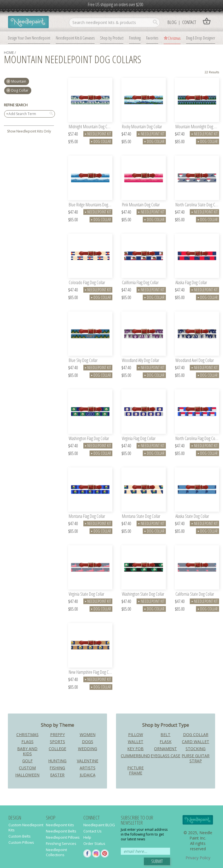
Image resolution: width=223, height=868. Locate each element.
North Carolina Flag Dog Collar (197, 439)
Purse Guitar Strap (196, 758)
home (9, 53)
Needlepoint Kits (60, 825)
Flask (166, 742)
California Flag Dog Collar (140, 283)
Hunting (57, 761)
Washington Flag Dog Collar (89, 439)
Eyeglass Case (165, 756)
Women (88, 735)
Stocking (196, 749)
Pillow (136, 735)
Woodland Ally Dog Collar (141, 361)
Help (87, 837)
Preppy (57, 735)
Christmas (174, 38)
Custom (27, 768)
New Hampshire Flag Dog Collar (91, 672)
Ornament (165, 749)
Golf (27, 761)
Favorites (152, 38)
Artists (88, 768)
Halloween (27, 775)
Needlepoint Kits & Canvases (75, 38)
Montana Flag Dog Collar (87, 517)
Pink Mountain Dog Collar (141, 205)
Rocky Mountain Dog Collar (142, 127)
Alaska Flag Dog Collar (191, 283)
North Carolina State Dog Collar (197, 205)
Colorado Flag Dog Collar (87, 283)
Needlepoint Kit (98, 134)
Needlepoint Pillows (63, 837)
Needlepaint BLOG (99, 825)
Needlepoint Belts (61, 831)
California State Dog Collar (195, 594)
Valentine (88, 761)
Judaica (88, 775)
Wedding (88, 749)
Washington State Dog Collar (143, 594)
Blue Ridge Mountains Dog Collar (91, 205)
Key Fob (135, 749)
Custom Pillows (21, 842)
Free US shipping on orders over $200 (115, 5)
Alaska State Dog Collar (192, 517)
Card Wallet (196, 742)
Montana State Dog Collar (141, 517)
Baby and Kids (27, 751)
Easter (57, 775)
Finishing (135, 38)
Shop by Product (112, 38)
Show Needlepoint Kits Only (29, 131)
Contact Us (92, 831)
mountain (19, 81)
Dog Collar (20, 90)
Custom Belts (20, 836)
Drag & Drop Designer (201, 38)
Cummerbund (135, 756)
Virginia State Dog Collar (86, 594)
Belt (165, 735)
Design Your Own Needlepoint (29, 38)
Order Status (94, 843)
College (57, 749)
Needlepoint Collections (56, 852)
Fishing (57, 768)
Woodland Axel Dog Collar (195, 361)
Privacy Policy (198, 858)
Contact (189, 22)
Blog (172, 22)
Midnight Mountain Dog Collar (91, 127)
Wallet (136, 742)
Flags (27, 742)
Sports (57, 742)
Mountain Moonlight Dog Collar (197, 127)
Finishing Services (61, 843)
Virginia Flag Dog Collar (139, 439)
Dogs (88, 742)
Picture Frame (135, 770)
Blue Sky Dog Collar (83, 361)
